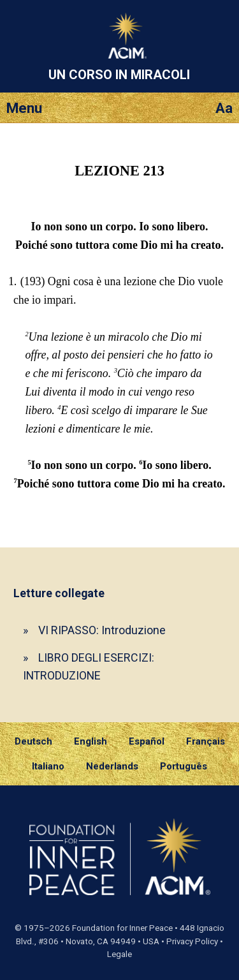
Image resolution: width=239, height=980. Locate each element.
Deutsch (33, 741)
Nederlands (112, 766)
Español (147, 741)
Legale (119, 954)
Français (206, 741)
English (91, 741)
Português (184, 766)
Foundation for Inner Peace (122, 928)
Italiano (48, 766)
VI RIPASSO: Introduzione (102, 630)
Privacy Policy (192, 941)
